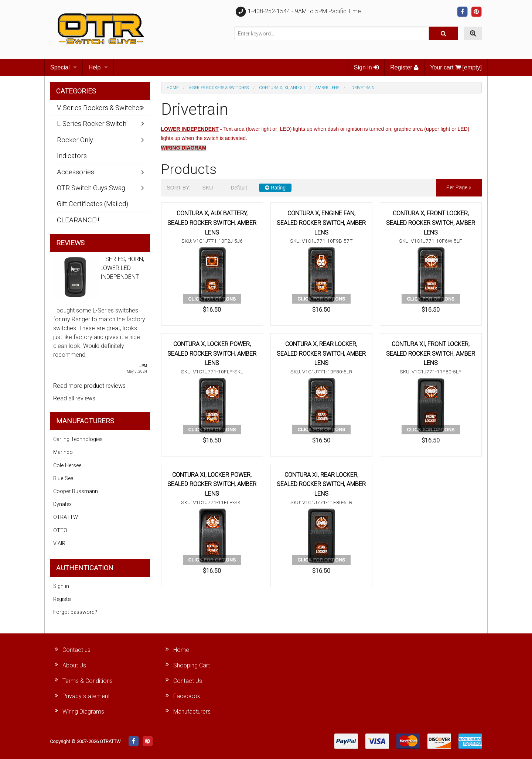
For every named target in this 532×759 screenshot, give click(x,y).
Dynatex (62, 504)
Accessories (76, 172)
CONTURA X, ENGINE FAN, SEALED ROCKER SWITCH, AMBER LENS (321, 223)
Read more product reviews (89, 386)
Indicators (72, 156)
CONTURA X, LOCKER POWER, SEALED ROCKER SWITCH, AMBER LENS (212, 353)
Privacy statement (86, 696)
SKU (208, 188)
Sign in (366, 67)
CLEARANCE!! (78, 220)
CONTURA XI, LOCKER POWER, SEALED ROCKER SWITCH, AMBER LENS (212, 484)
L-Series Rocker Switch (92, 124)
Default (239, 188)
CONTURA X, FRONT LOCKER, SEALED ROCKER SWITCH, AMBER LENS (431, 223)
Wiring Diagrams (83, 712)
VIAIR (59, 543)
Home (173, 88)
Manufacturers (192, 712)
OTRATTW (66, 517)
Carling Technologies (78, 439)
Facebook (187, 696)
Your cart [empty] (456, 67)
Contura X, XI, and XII (282, 88)
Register (404, 67)
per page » (459, 187)
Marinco (63, 452)
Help (94, 67)
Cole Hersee (67, 466)
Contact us (76, 650)
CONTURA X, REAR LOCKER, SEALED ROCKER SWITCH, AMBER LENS (321, 353)
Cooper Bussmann (76, 491)
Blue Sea (63, 478)
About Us (74, 665)
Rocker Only (75, 140)
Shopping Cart (192, 665)
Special (60, 67)
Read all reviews (74, 398)
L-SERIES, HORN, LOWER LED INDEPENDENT (122, 268)
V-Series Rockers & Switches (219, 88)
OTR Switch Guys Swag (91, 188)
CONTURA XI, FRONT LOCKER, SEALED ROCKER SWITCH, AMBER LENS (431, 353)
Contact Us (188, 681)
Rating (275, 188)
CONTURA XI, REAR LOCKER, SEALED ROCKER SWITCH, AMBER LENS (321, 484)
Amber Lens (327, 88)
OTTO (60, 531)
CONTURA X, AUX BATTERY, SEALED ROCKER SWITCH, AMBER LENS (212, 223)
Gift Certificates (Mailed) (93, 204)
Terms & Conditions (88, 681)
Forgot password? (75, 612)
